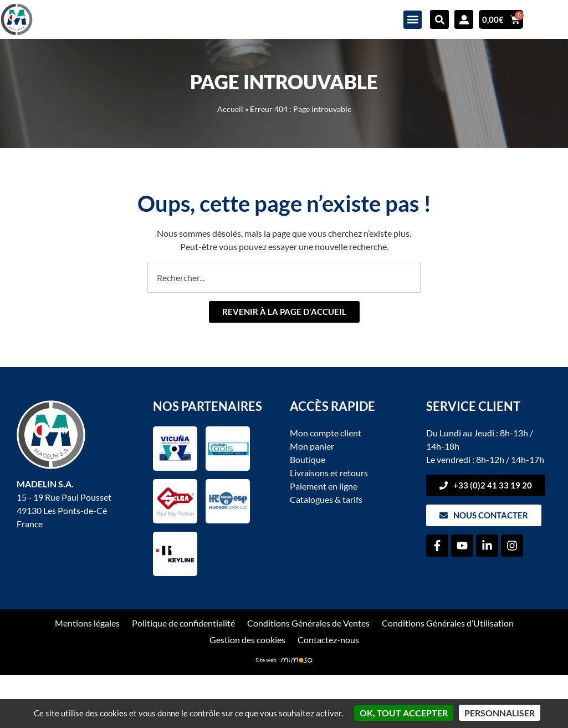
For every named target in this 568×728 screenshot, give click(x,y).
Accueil (230, 109)
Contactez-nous (328, 640)
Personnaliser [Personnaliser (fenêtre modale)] (500, 713)
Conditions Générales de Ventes (308, 623)
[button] (413, 20)
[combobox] (284, 277)
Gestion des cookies (247, 640)
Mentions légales (87, 623)
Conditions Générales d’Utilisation (447, 623)
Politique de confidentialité (183, 623)
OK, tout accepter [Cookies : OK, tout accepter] (404, 713)
